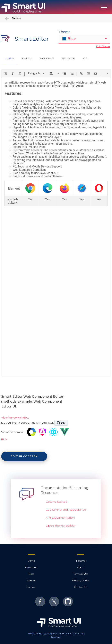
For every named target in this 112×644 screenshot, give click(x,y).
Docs (31, 574)
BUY (4, 439)
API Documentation (60, 518)
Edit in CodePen (24, 456)
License (31, 580)
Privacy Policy (81, 580)
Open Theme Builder (61, 526)
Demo (31, 561)
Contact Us (81, 587)
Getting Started (57, 502)
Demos (13, 18)
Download (31, 567)
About (81, 567)
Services (31, 587)
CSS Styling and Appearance (66, 510)
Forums (81, 561)
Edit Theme (103, 46)
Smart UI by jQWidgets (42, 633)
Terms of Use (81, 574)
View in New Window (15, 417)
